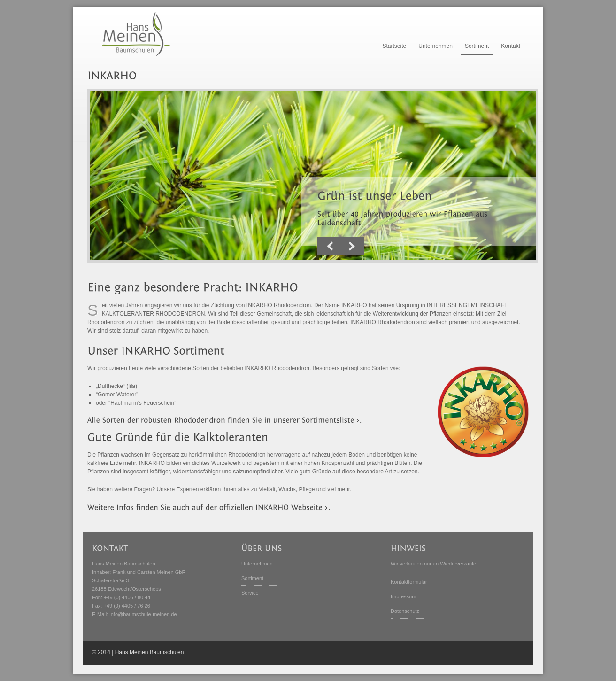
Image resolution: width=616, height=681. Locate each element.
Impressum (403, 596)
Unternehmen (435, 46)
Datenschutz (405, 611)
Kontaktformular (409, 582)
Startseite (395, 46)
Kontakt (511, 46)
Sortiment (477, 46)
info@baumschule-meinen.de (143, 614)
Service (250, 593)
